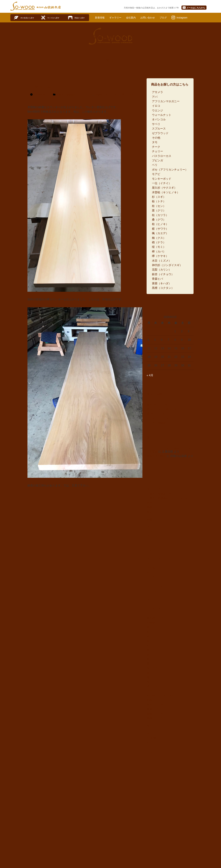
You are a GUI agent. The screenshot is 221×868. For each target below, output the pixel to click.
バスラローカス (162, 156)
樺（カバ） (159, 252)
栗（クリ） (159, 211)
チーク (156, 147)
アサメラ (157, 92)
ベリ (155, 165)
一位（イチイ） (162, 183)
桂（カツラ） (160, 215)
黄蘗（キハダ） (162, 284)
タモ (155, 143)
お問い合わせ (153, 18)
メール (194, 8)
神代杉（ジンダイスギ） (167, 265)
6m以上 (151, 752)
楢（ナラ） (159, 243)
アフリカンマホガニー (166, 101)
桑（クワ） (159, 220)
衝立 (149, 512)
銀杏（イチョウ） (163, 274)
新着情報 (100, 18)
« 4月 (150, 375)
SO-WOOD (22, 6)
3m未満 (151, 738)
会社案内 (135, 18)
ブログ (171, 18)
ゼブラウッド (160, 133)
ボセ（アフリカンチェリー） (170, 170)
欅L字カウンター (157, 414)
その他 (156, 138)
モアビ (156, 174)
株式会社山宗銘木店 (49, 7)
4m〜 (150, 743)
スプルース (159, 129)
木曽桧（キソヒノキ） (107, 95)
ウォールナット (162, 115)
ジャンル (152, 482)
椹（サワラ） (160, 229)
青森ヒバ (157, 279)
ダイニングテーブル (159, 489)
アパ (155, 97)
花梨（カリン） (162, 270)
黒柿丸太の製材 (156, 456)
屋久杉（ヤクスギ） (164, 188)
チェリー (157, 151)
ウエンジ (157, 111)
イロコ (156, 106)
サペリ (156, 124)
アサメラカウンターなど (162, 419)
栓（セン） (159, 206)
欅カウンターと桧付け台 (162, 409)
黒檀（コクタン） (163, 288)
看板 (149, 508)
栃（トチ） (159, 202)
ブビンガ (157, 161)
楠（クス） (159, 238)
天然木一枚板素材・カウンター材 (75, 95)
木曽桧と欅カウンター (51, 87)
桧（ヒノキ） (160, 224)
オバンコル (159, 120)
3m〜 (150, 734)
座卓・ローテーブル (159, 503)
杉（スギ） (159, 197)
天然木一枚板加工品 (159, 494)
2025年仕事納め (157, 423)
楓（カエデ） (160, 233)
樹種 (149, 520)
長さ (149, 726)
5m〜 (150, 747)
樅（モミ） (159, 247)
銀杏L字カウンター (158, 405)
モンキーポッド (162, 179)
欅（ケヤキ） (129, 95)
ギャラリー (118, 18)
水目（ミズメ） (162, 261)
